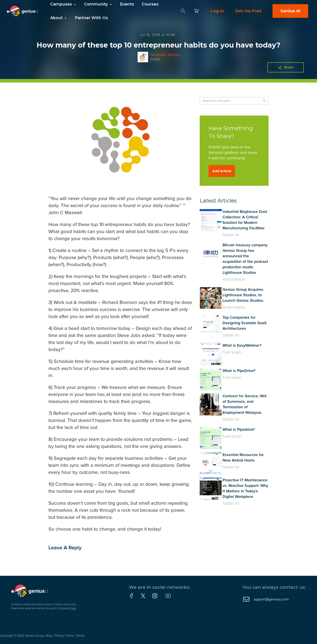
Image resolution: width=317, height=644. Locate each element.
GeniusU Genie (165, 55)
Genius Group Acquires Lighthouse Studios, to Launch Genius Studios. (243, 295)
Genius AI (290, 11)
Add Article (222, 171)
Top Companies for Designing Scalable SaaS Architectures (245, 323)
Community (98, 4)
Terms (80, 636)
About (59, 18)
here (74, 608)
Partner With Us (91, 18)
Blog (49, 636)
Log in (217, 11)
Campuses (63, 4)
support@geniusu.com (271, 599)
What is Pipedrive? (239, 430)
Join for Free (248, 11)
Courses (150, 4)
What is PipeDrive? (239, 371)
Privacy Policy (64, 636)
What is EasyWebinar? (242, 346)
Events (127, 4)
